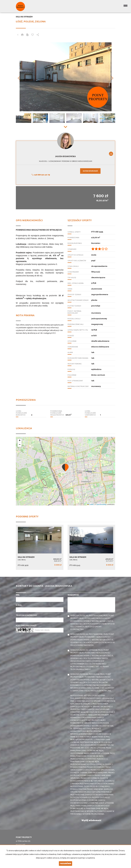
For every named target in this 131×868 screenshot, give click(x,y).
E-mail (19, 605)
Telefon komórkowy (26, 616)
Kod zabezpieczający (26, 626)
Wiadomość (73, 595)
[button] (23, 77)
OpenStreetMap (101, 504)
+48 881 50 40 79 (41, 175)
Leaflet (90, 504)
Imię (18, 595)
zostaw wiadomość (90, 171)
